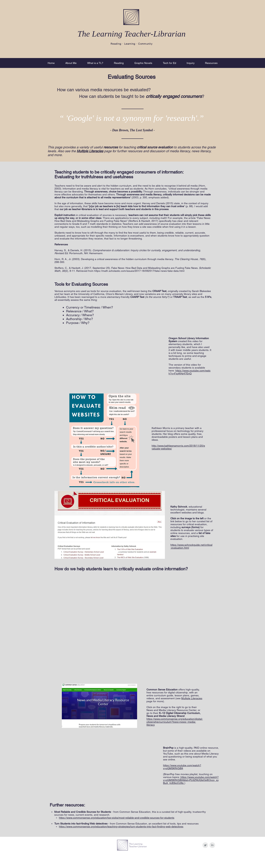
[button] (71, 63)
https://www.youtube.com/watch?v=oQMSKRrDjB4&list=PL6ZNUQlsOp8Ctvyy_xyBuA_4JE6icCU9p (191, 780)
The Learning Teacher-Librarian (131, 34)
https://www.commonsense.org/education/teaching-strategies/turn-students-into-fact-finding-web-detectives (121, 827)
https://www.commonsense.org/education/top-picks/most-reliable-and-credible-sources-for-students (117, 818)
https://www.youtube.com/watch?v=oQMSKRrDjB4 (182, 767)
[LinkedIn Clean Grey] (212, 845)
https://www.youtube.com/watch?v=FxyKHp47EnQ (190, 372)
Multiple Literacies (192, 698)
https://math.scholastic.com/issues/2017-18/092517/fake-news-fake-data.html (139, 271)
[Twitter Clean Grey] (205, 845)
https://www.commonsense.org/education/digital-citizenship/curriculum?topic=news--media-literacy (175, 722)
